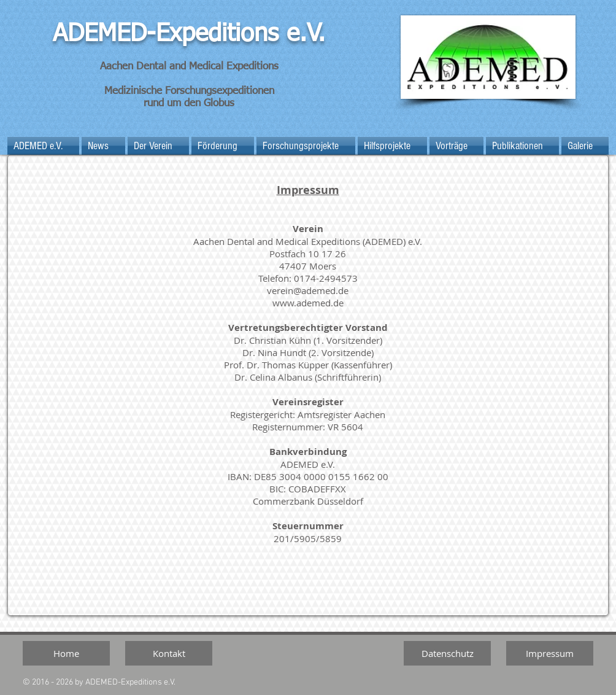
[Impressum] (550, 653)
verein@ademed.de (308, 290)
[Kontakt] (169, 653)
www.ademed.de (308, 303)
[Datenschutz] (447, 653)
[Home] (66, 653)
